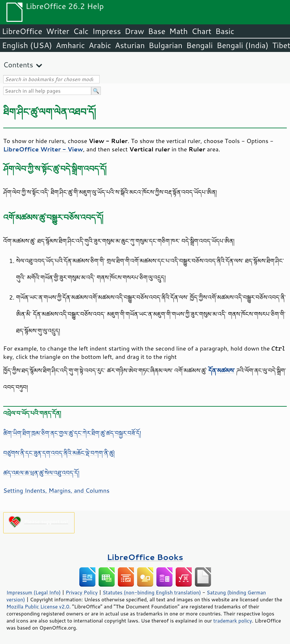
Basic (225, 31)
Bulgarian (166, 45)
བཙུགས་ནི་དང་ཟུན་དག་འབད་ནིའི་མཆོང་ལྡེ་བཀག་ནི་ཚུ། (59, 453)
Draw (134, 31)
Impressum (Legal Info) (34, 592)
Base (157, 31)
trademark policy (233, 621)
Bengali (199, 45)
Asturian (130, 45)
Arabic (100, 45)
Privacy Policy (82, 592)
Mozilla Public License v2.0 (38, 606)
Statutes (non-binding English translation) (152, 592)
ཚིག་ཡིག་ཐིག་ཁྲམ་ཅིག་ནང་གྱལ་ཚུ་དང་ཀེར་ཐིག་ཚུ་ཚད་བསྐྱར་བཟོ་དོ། (72, 433)
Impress (107, 31)
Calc (81, 31)
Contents (18, 65)
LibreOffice (22, 31)
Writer (57, 31)
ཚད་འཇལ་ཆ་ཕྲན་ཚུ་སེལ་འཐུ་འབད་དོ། (41, 473)
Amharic (70, 45)
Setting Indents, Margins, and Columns (56, 490)
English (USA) (27, 45)
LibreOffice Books (145, 557)
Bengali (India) (243, 45)
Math (179, 31)
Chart (201, 31)
